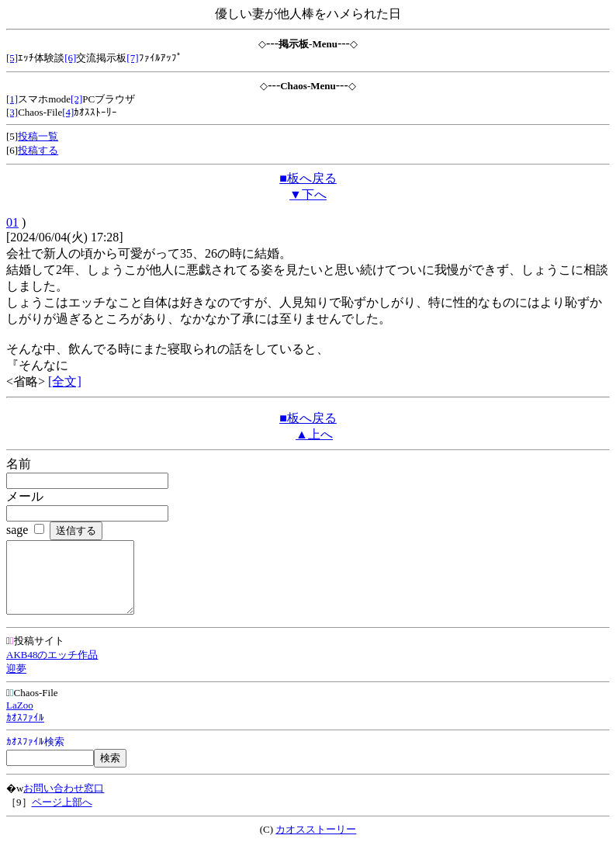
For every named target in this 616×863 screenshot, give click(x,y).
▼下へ (308, 194)
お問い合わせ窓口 (64, 802)
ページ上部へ (62, 816)
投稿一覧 (38, 136)
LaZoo (20, 719)
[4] (68, 112)
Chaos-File (32, 707)
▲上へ (314, 434)
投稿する (38, 150)
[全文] (65, 381)
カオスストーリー (316, 843)
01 (12, 222)
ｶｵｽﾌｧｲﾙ (25, 731)
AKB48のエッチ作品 (52, 669)
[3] (12, 112)
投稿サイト (35, 655)
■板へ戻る (308, 178)
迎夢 (16, 683)
